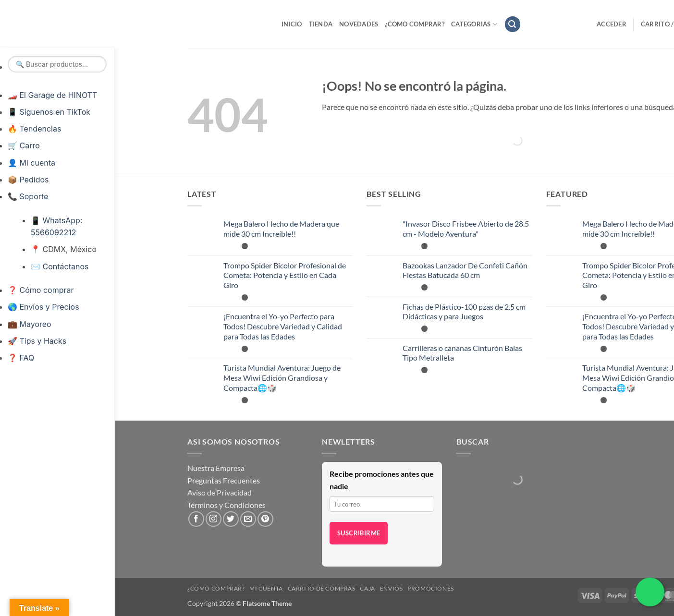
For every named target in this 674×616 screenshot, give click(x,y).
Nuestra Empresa (216, 468)
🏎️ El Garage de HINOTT (52, 95)
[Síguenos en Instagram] (214, 519)
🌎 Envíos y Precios (43, 307)
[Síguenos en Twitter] (231, 519)
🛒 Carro (24, 145)
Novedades (359, 24)
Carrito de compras (322, 588)
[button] (513, 24)
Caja (367, 588)
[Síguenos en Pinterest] (265, 519)
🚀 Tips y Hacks (37, 341)
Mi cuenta (266, 588)
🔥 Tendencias (34, 129)
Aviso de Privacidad (220, 492)
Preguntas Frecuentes (224, 480)
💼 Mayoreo (30, 324)
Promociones (431, 588)
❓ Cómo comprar (41, 290)
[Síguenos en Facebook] (196, 519)
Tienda (321, 24)
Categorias (474, 24)
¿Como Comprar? (415, 24)
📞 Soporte (28, 196)
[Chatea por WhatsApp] (650, 592)
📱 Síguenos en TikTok (49, 112)
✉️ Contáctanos (60, 266)
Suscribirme (359, 533)
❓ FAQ (21, 358)
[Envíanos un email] (248, 519)
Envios (392, 588)
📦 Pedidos (28, 180)
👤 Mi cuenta (31, 163)
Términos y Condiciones (227, 505)
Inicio (292, 24)
